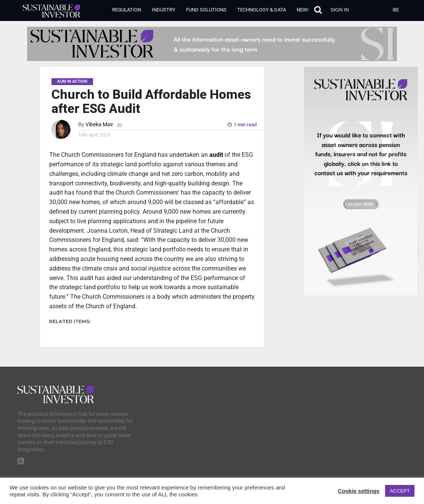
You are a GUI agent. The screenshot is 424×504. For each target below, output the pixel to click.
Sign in (340, 10)
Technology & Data (262, 10)
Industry (164, 10)
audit (216, 155)
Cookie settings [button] (359, 491)
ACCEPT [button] (400, 491)
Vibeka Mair (99, 125)
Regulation (127, 10)
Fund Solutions (206, 10)
